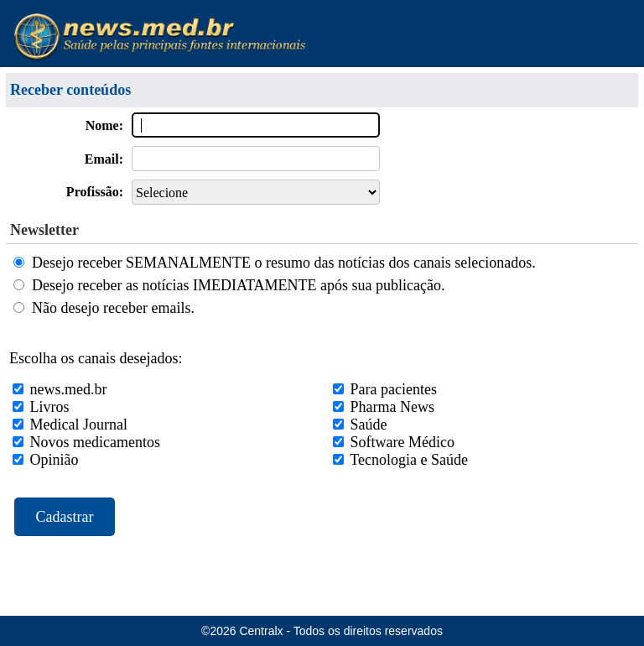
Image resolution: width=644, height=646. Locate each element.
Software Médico (402, 442)
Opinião (55, 460)
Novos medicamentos (95, 442)
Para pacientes (394, 389)
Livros (50, 407)
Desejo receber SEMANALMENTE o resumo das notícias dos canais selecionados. (284, 263)
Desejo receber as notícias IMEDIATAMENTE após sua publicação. (238, 285)
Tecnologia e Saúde (409, 460)
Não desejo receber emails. (113, 308)
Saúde (369, 425)
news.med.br (69, 389)
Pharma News (392, 407)
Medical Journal (79, 425)
